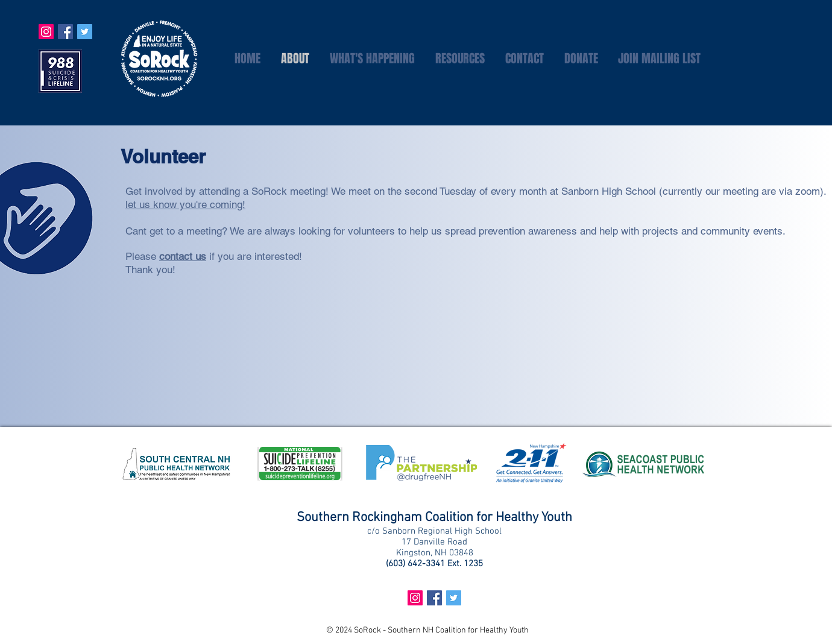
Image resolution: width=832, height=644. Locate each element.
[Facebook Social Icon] (65, 32)
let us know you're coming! (185, 204)
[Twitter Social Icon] (85, 32)
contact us (183, 256)
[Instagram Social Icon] (46, 32)
